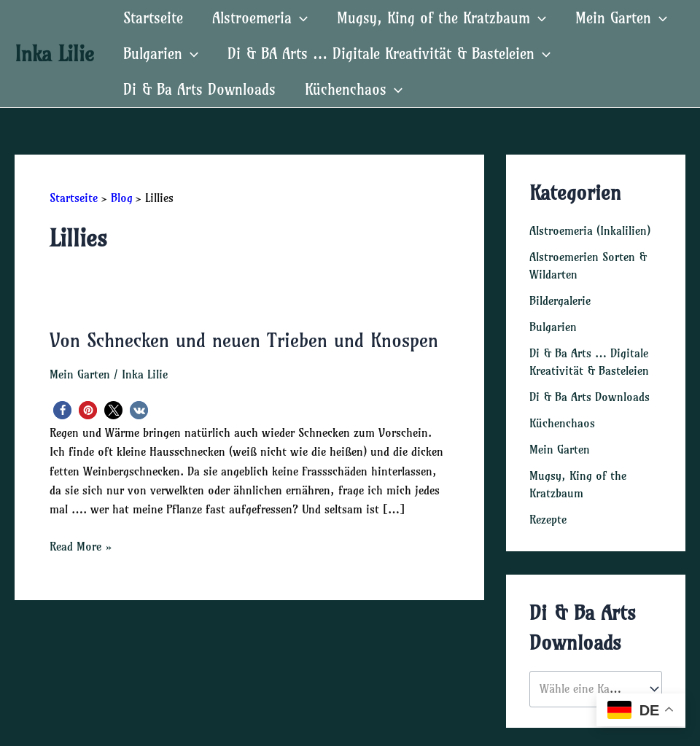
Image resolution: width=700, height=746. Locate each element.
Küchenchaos (354, 89)
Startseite (153, 18)
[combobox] (596, 689)
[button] (62, 410)
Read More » (81, 546)
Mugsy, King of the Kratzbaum (442, 18)
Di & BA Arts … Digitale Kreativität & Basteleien (389, 54)
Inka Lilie (54, 54)
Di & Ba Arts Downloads (199, 89)
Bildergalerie (560, 300)
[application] (300, 18)
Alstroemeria (260, 18)
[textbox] (589, 689)
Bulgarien (161, 54)
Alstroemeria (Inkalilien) (590, 230)
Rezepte (548, 519)
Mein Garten (621, 18)
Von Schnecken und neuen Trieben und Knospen (244, 340)
